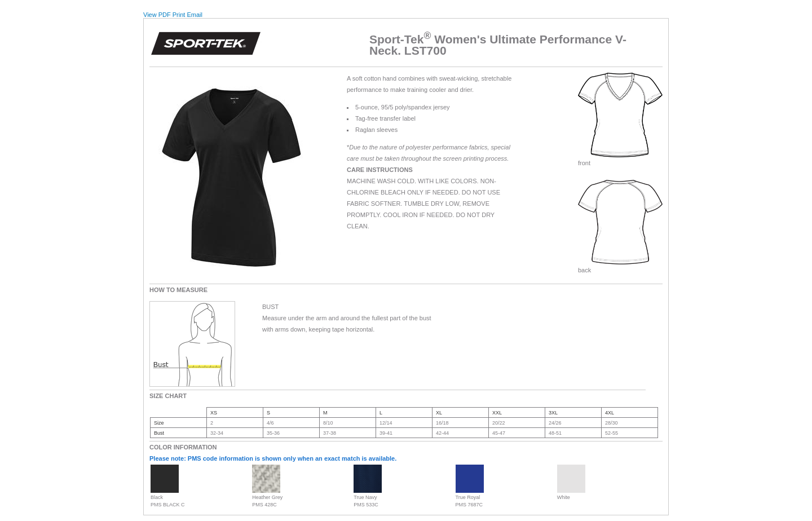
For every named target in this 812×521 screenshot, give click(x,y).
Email (195, 15)
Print (179, 15)
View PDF (157, 15)
